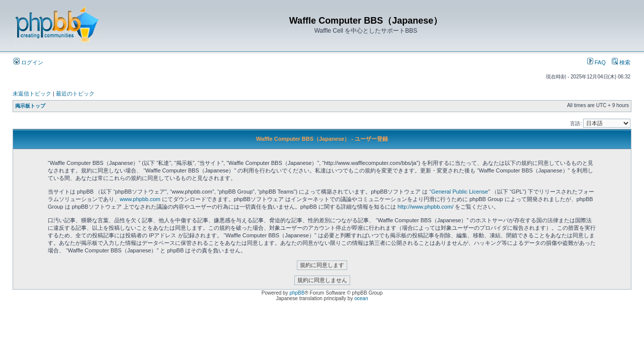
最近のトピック (75, 94)
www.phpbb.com (140, 199)
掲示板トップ (30, 106)
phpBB (297, 293)
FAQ (596, 62)
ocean (361, 298)
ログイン (28, 62)
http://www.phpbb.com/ (425, 207)
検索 (621, 62)
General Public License (460, 192)
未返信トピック (32, 94)
